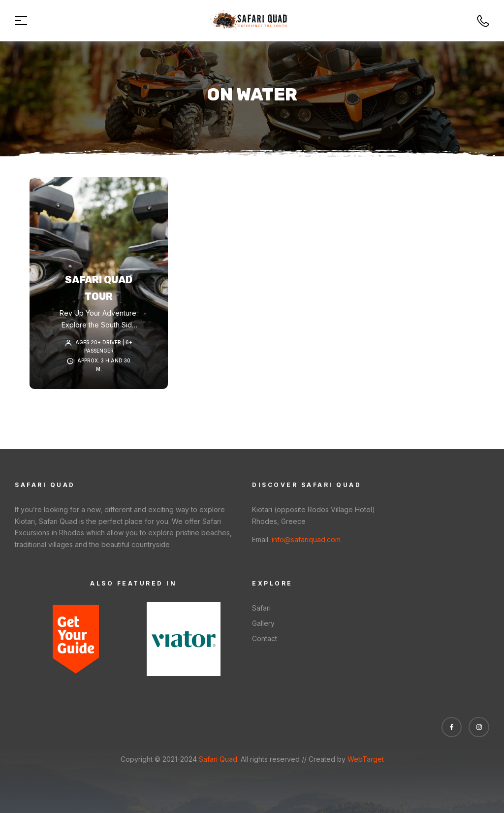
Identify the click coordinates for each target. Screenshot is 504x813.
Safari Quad (217, 759)
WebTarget (366, 759)
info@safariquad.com (306, 539)
